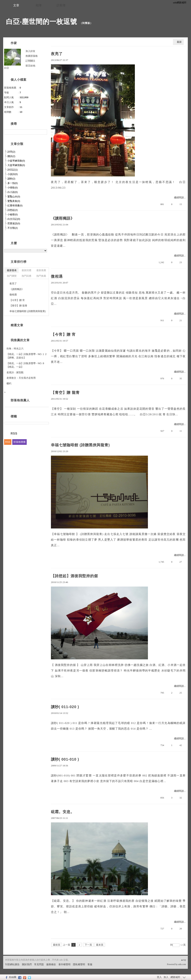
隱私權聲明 (79, 964)
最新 (179, 42)
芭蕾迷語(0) (14, 223)
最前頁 (57, 945)
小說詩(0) (13, 174)
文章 (16, 5)
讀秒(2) (11, 179)
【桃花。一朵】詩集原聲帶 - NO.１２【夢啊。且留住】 (27, 356)
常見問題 (39, 964)
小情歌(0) (13, 188)
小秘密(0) (13, 214)
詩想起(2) (13, 210)
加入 (166, 977)
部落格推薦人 (20, 400)
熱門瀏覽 (12, 276)
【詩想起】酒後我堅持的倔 (74, 576)
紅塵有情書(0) (15, 206)
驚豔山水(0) (14, 197)
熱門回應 (26, 276)
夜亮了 (57, 54)
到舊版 (86, 23)
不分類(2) (13, 228)
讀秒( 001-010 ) (65, 759)
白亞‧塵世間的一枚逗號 (42, 22)
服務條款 (51, 964)
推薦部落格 (32, 56)
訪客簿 (61, 5)
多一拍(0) (13, 183)
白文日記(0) (14, 219)
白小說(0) (13, 192)
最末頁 (100, 945)
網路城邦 (175, 977)
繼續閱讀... (180, 197)
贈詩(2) (11, 156)
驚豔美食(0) (14, 201)
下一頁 (88, 945)
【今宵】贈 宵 (63, 334)
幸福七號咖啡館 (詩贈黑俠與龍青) (80, 445)
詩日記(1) (13, 170)
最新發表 (12, 270)
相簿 (39, 5)
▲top (183, 960)
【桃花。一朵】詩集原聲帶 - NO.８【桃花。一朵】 (26, 365)
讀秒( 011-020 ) (65, 707)
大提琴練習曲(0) (16, 165)
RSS (8, 442)
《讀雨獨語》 (63, 218)
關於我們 (27, 964)
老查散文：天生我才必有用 (21, 378)
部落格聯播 (19, 442)
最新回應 (26, 270)
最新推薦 (41, 270)
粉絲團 (13, 977)
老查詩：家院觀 (15, 372)
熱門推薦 (41, 276)
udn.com (182, 964)
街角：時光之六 (15, 349)
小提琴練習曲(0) (16, 161)
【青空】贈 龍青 (65, 393)
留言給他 (30, 66)
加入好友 (30, 51)
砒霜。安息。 (63, 812)
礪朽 (9, 383)
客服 (90, 964)
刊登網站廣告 (12, 964)
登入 (159, 977)
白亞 (7, 68)
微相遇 (57, 276)
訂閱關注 (30, 61)
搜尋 (44, 132)
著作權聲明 (64, 964)
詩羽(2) (11, 152)
